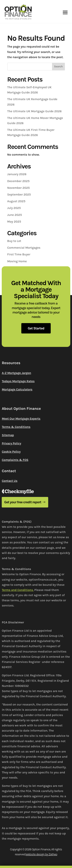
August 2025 (16, 201)
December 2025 (18, 181)
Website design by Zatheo (41, 854)
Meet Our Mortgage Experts (21, 419)
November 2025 (19, 188)
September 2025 (19, 194)
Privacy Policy (11, 443)
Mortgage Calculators (17, 389)
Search (58, 66)
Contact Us (10, 481)
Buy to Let (14, 241)
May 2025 (14, 222)
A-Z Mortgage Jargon (16, 373)
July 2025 (14, 208)
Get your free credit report (23, 502)
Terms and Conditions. (18, 590)
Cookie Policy (11, 452)
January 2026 (17, 174)
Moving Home (17, 261)
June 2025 (15, 215)
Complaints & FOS (15, 460)
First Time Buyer (19, 254)
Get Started (36, 328)
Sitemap (8, 435)
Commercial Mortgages (24, 248)
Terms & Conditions (16, 427)
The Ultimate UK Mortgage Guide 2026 (34, 111)
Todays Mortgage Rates (18, 381)
